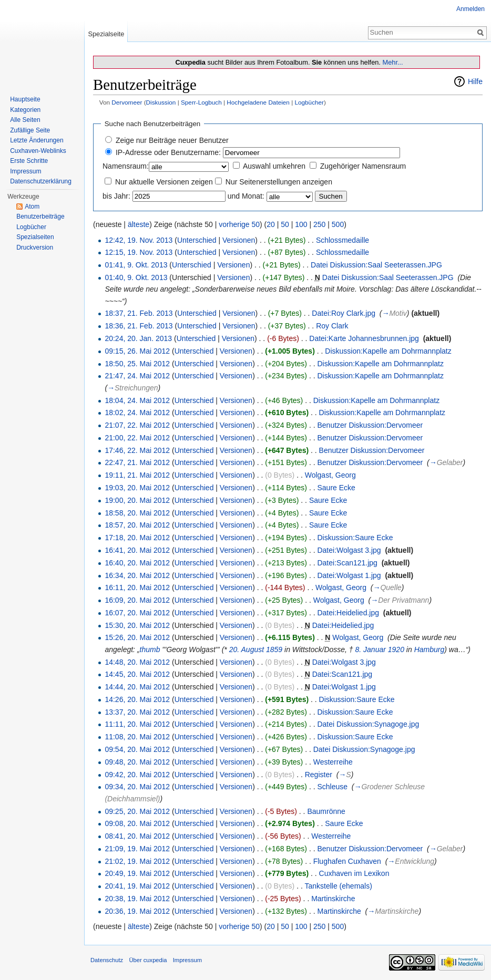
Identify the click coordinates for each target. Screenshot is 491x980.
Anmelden (470, 9)
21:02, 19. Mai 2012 (137, 861)
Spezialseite (106, 34)
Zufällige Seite (30, 130)
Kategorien (25, 110)
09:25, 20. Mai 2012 (137, 811)
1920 (396, 649)
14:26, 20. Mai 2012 (137, 699)
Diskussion (161, 102)
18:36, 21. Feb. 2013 (139, 326)
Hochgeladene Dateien (258, 102)
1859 (274, 649)
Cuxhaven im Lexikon (354, 873)
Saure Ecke (336, 488)
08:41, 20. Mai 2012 (137, 836)
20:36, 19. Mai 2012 (137, 911)
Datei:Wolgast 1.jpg (349, 575)
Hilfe (475, 81)
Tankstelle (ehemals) (338, 886)
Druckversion (35, 247)
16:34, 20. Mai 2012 (137, 575)
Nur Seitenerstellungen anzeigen (279, 182)
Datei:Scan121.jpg (347, 563)
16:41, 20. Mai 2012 (137, 550)
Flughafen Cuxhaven (347, 861)
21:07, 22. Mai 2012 (137, 425)
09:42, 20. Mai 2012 (137, 775)
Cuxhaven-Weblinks (38, 151)
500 (338, 224)
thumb (150, 649)
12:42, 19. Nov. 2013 (139, 240)
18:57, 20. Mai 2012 (137, 525)
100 (301, 224)
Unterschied (197, 240)
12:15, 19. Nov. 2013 (139, 252)
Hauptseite (25, 99)
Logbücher (309, 102)
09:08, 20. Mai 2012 (137, 823)
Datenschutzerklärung (41, 181)
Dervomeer (127, 102)
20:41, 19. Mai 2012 (137, 886)
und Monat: (246, 196)
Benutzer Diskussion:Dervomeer (370, 425)
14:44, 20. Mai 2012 (137, 687)
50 (285, 224)
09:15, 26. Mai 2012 (137, 351)
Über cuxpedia (148, 960)
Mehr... (392, 62)
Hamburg (429, 649)
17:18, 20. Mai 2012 (137, 538)
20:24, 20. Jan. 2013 (138, 338)
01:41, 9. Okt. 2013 (136, 265)
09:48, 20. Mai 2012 (137, 762)
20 (271, 224)
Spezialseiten (35, 237)
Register (319, 775)
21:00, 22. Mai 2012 (137, 438)
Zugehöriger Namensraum (363, 166)
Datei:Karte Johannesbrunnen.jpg (364, 338)
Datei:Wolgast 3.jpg (349, 550)
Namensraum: (126, 166)
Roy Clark (332, 326)
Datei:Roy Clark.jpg (344, 313)
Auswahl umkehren (274, 166)
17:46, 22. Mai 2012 (137, 450)
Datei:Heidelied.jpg (348, 613)
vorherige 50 (239, 224)
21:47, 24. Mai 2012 (137, 376)
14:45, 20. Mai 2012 (137, 674)
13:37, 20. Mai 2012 (137, 712)
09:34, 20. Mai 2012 (137, 787)
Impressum (25, 171)
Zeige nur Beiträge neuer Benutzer (172, 140)
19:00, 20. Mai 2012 (137, 500)
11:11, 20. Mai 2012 (137, 724)
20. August (247, 649)
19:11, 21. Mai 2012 (137, 475)
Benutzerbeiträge (40, 216)
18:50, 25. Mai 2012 (137, 364)
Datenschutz (107, 960)
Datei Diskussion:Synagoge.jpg (368, 724)
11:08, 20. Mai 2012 (137, 737)
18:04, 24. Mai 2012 (137, 400)
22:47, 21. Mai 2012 (137, 462)
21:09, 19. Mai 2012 (137, 849)
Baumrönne (326, 811)
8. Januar (371, 649)
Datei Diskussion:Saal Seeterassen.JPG (376, 265)
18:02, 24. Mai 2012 (137, 412)
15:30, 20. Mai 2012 (137, 625)
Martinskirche (333, 899)
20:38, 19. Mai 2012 (137, 899)
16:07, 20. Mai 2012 (137, 613)
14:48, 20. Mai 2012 (137, 662)
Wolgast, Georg (330, 475)
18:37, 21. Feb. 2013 (139, 313)
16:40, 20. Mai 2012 (137, 563)
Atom (32, 207)
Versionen (239, 240)
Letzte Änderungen (37, 140)
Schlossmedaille (342, 240)
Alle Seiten (25, 120)
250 (319, 224)
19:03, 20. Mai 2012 (137, 488)
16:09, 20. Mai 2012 (137, 600)
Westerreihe (333, 762)
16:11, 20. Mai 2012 (137, 587)
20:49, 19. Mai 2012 (137, 873)
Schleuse (332, 787)
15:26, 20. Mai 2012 (137, 637)
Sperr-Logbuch (201, 102)
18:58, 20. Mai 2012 (137, 513)
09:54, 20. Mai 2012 (137, 749)
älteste (139, 224)
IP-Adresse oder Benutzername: (168, 152)
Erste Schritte (29, 161)
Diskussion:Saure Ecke (355, 538)
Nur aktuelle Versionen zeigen (164, 182)
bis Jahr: (116, 196)
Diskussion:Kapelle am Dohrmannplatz (388, 351)
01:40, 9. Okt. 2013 (136, 277)
